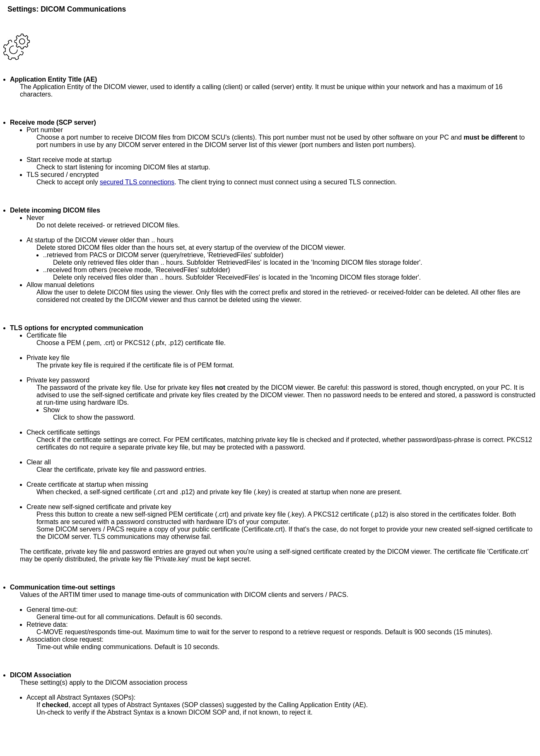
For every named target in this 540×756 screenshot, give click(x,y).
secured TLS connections (137, 182)
